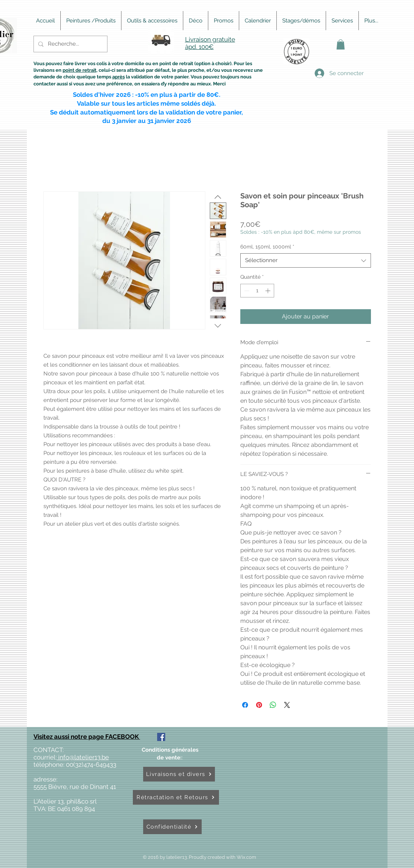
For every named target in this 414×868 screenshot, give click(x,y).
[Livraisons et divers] (179, 774)
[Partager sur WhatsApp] (273, 705)
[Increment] (268, 291)
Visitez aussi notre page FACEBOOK (87, 737)
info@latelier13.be (83, 757)
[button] (341, 44)
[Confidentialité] (172, 827)
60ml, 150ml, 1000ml (267, 247)
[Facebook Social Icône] (161, 737)
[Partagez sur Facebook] (245, 705)
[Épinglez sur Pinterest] (259, 705)
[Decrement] (246, 291)
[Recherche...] (70, 44)
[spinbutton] (257, 291)
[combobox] (306, 260)
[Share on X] (287, 705)
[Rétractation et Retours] (176, 797)
